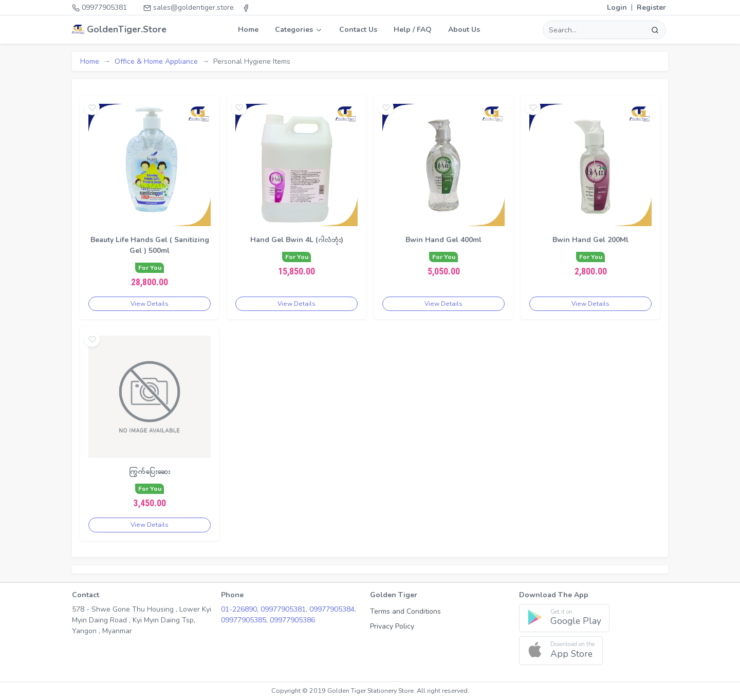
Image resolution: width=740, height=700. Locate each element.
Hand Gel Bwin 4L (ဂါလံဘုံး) (297, 240)
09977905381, (285, 609)
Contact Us (358, 30)
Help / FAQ (413, 30)
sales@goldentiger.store (189, 7)
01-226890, (241, 609)
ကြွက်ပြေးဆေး (150, 472)
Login (617, 7)
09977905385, (245, 620)
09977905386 (292, 620)
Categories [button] (299, 30)
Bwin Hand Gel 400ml (443, 240)
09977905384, (333, 609)
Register (651, 7)
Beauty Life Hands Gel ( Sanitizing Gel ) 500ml (150, 245)
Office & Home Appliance (156, 61)
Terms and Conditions (405, 611)
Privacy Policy (392, 626)
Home (248, 30)
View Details (150, 304)
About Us (464, 30)
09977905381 (99, 7)
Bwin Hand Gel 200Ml (590, 240)
